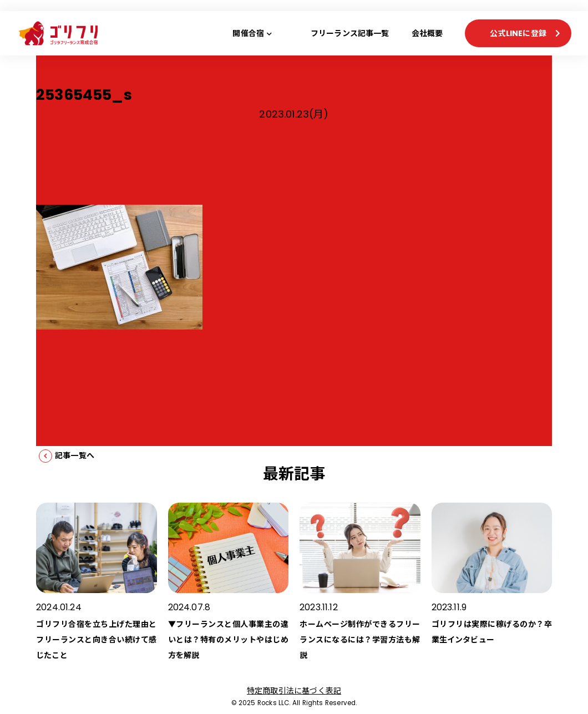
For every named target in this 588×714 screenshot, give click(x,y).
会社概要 (427, 33)
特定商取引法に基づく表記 (294, 691)
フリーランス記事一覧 (350, 33)
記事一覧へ (75, 455)
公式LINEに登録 (518, 33)
